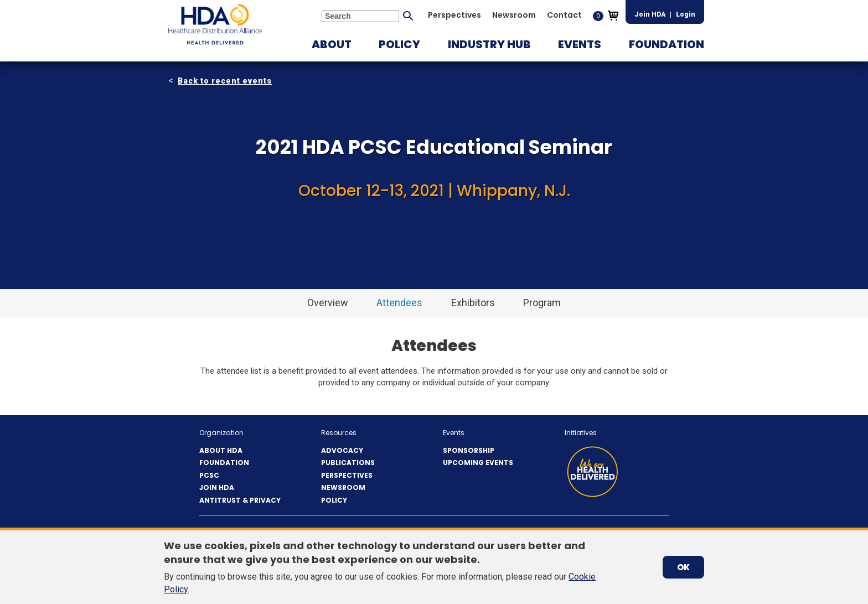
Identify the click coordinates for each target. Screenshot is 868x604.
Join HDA (650, 14)
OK (683, 567)
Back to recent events (225, 81)
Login (686, 14)
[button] (332, 44)
